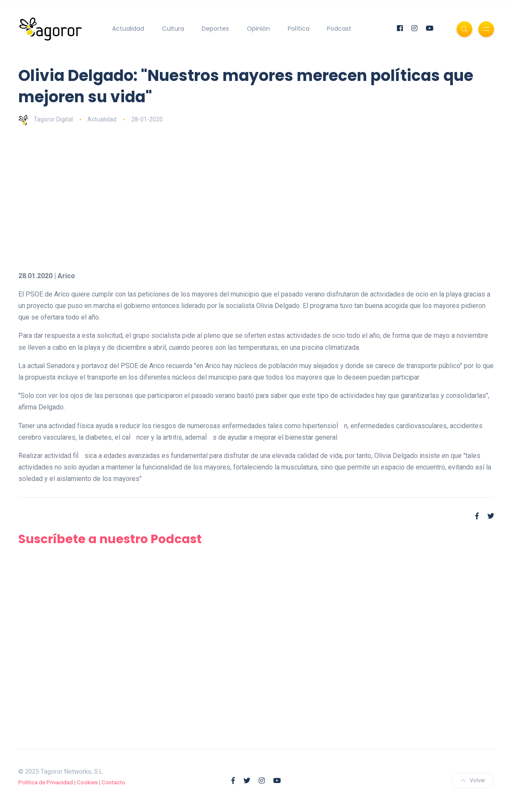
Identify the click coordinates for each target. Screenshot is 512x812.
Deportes (215, 29)
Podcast (339, 29)
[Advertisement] (256, 198)
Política (299, 29)
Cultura (173, 29)
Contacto (113, 782)
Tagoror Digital (46, 119)
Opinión (258, 29)
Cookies (87, 782)
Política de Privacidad (46, 782)
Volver (473, 780)
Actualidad (128, 29)
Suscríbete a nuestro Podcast (110, 539)
